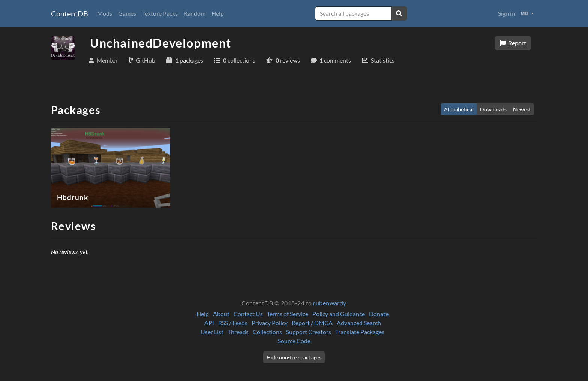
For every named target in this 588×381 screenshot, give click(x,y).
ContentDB (70, 13)
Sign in (506, 13)
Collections (267, 332)
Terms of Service (288, 314)
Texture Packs (160, 13)
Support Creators (309, 332)
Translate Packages (360, 332)
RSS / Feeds (233, 323)
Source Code (294, 341)
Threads (238, 332)
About (221, 314)
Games (127, 13)
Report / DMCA (312, 323)
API (209, 323)
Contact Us (248, 314)
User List (212, 332)
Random (195, 13)
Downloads (493, 109)
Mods (105, 13)
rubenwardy (330, 303)
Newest (522, 109)
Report (513, 43)
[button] (527, 13)
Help (218, 13)
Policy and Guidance (339, 314)
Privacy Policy (270, 323)
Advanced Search (359, 323)
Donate (379, 314)
